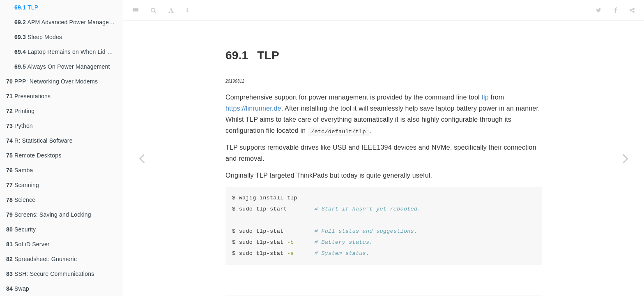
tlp (485, 97)
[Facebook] (616, 10)
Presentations (28, 96)
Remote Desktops (34, 155)
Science (21, 200)
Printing (20, 111)
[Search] (153, 10)
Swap (18, 289)
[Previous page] (142, 158)
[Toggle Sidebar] (136, 10)
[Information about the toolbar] (187, 10)
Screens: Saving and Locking (49, 215)
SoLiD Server (28, 244)
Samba (20, 170)
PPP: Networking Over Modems (52, 81)
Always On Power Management (62, 67)
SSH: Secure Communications (50, 274)
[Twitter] (599, 10)
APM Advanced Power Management (68, 22)
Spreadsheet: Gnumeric (41, 259)
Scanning (23, 185)
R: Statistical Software (39, 141)
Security (21, 229)
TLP (26, 7)
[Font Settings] (171, 10)
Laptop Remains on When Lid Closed (69, 52)
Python (20, 126)
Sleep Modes (38, 37)
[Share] (632, 10)
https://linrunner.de (253, 108)
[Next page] (626, 158)
